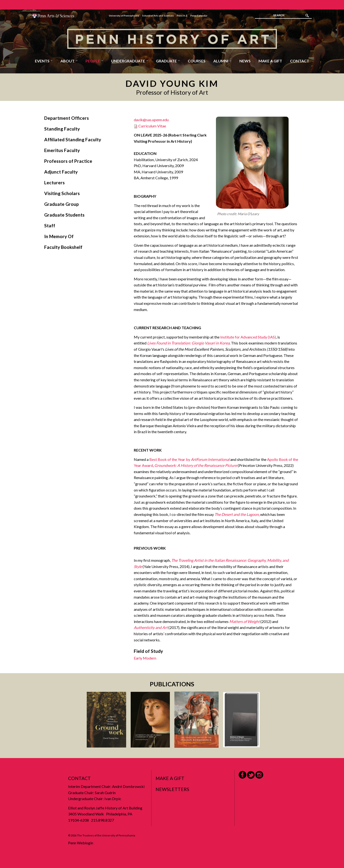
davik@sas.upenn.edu (151, 120)
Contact (300, 61)
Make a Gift (270, 61)
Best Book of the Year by (189, 459)
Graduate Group (62, 204)
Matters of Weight (245, 621)
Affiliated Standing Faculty (73, 139)
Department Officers (67, 118)
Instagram (259, 775)
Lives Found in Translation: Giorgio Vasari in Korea (188, 343)
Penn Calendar (199, 16)
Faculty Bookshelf (63, 247)
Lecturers (54, 183)
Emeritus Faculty (62, 150)
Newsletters (172, 789)
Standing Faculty (62, 129)
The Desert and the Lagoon (237, 514)
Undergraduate (130, 61)
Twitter (251, 775)
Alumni (222, 61)
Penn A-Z (182, 16)
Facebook (242, 775)
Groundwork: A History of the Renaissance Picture (196, 465)
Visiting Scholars (62, 193)
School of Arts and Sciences (158, 16)
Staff (50, 226)
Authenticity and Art (151, 627)
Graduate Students (64, 215)
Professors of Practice (68, 161)
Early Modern (145, 658)
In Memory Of (59, 236)
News (245, 61)
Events (44, 61)
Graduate (168, 61)
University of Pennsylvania (124, 16)
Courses (197, 61)
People (94, 61)
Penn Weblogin (81, 843)
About (69, 61)
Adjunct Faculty (61, 172)
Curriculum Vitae (152, 126)
